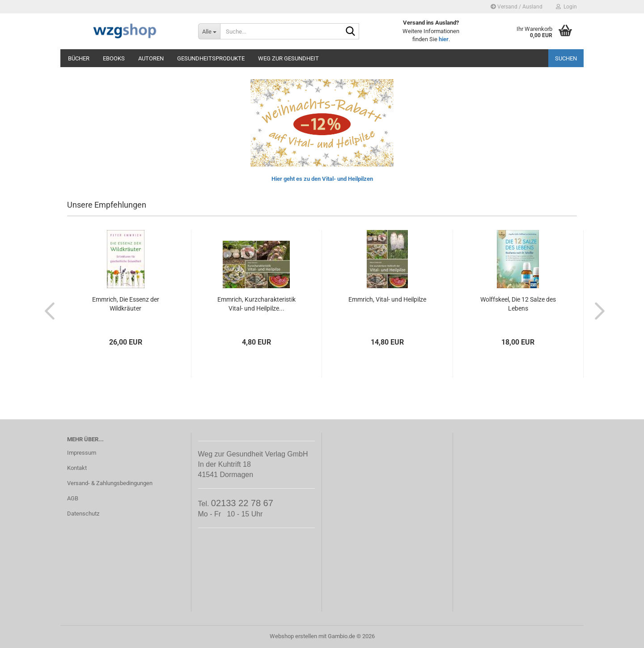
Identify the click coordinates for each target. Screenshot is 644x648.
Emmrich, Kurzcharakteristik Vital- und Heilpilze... (256, 304)
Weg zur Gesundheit (288, 58)
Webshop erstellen (293, 636)
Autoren (151, 58)
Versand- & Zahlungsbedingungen (110, 483)
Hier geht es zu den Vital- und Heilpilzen (322, 179)
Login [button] (566, 7)
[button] (47, 311)
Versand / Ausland (517, 7)
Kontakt (77, 468)
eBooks (114, 58)
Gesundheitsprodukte (211, 58)
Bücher (79, 58)
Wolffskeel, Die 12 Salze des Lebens (518, 304)
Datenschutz (83, 514)
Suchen (566, 58)
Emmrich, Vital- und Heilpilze (387, 299)
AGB (73, 498)
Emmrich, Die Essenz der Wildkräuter (126, 304)
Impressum (82, 453)
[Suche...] (209, 31)
